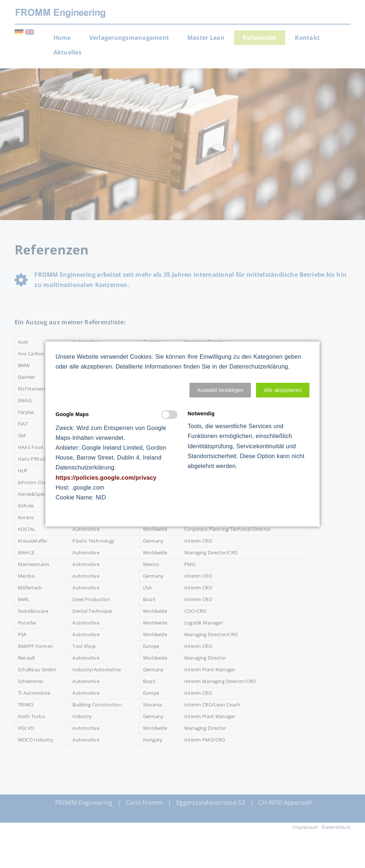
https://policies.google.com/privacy (106, 478)
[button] (220, 390)
